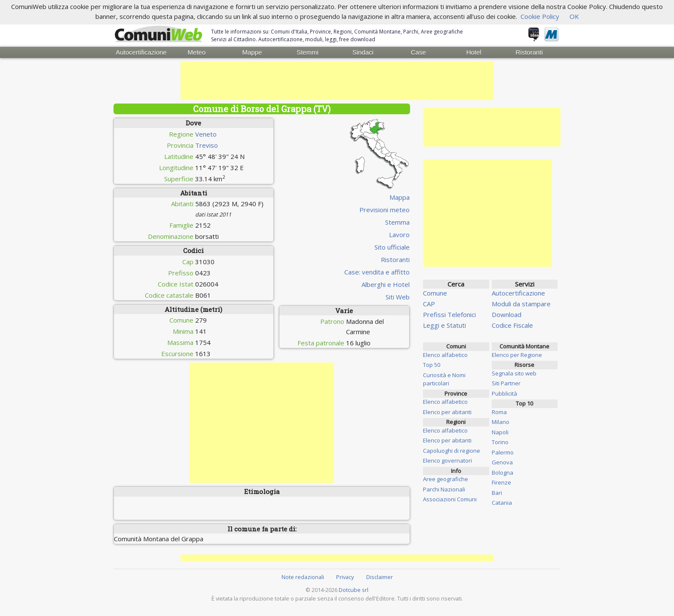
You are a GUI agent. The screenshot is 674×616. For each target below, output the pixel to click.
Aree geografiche (446, 479)
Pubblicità (504, 393)
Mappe (252, 52)
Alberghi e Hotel (386, 284)
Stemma (397, 222)
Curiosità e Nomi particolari (444, 379)
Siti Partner (506, 383)
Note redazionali (303, 577)
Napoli (500, 432)
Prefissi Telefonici (449, 314)
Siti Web (398, 297)
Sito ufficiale (392, 247)
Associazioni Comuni (450, 499)
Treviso (207, 145)
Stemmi (308, 52)
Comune (435, 293)
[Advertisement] (337, 81)
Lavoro (399, 235)
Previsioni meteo (384, 210)
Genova (502, 462)
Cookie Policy (540, 16)
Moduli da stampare (521, 304)
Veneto (206, 134)
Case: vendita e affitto (377, 272)
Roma (499, 412)
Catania (502, 503)
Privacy (345, 577)
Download (507, 314)
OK (574, 16)
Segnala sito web (514, 373)
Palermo (503, 452)
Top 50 (432, 365)
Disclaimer (380, 577)
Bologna (502, 473)
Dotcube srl (354, 590)
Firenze (501, 482)
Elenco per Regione (517, 355)
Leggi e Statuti (444, 325)
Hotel (474, 52)
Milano (501, 422)
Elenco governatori (447, 460)
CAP (429, 304)
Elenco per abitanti (447, 412)
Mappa (400, 197)
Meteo (197, 52)
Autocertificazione (141, 52)
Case (418, 52)
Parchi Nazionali (444, 489)
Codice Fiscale (512, 325)
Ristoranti (529, 52)
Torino (500, 442)
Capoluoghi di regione (452, 451)
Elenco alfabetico (445, 355)
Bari (497, 493)
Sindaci (363, 52)
